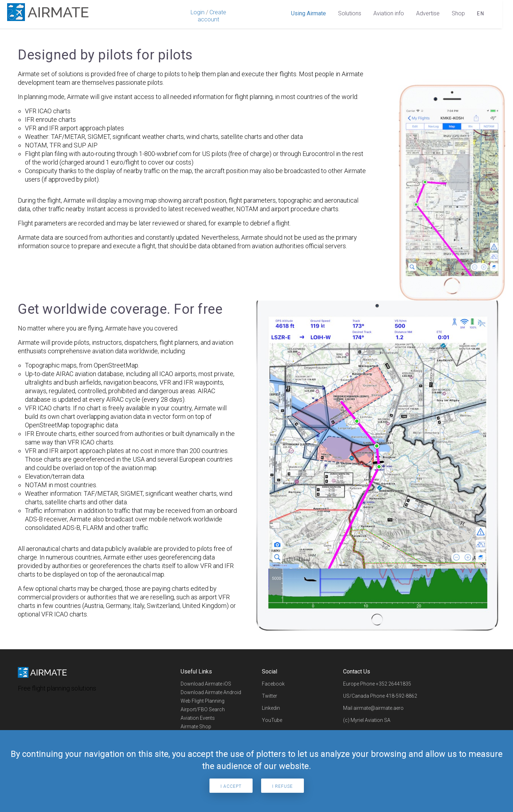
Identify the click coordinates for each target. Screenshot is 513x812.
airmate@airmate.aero (379, 708)
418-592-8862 (401, 696)
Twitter (270, 696)
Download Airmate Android (211, 693)
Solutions (350, 13)
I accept (231, 786)
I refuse (283, 786)
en (481, 14)
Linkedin (271, 708)
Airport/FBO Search (203, 710)
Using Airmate (309, 13)
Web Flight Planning (203, 701)
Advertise (428, 13)
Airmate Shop (196, 727)
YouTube (272, 720)
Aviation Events (198, 718)
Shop (458, 13)
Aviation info (389, 13)
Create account (212, 16)
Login (198, 12)
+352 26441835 (393, 684)
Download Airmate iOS (206, 684)
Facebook (273, 684)
